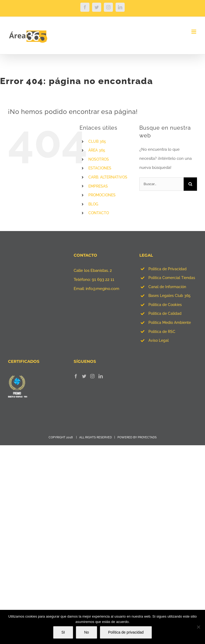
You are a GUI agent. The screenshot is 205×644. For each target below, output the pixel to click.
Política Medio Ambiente (170, 323)
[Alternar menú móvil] (194, 32)
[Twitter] (84, 376)
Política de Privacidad (167, 269)
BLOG (93, 204)
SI (63, 632)
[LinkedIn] (101, 376)
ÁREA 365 (97, 150)
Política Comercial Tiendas (172, 278)
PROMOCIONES (102, 195)
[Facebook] (76, 376)
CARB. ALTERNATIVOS (108, 177)
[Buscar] (190, 184)
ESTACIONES (100, 168)
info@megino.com (102, 289)
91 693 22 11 (103, 280)
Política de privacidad (126, 632)
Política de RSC (162, 332)
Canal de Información (167, 287)
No (86, 632)
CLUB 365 (97, 141)
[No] (198, 627)
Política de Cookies (165, 305)
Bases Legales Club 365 (169, 296)
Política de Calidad (165, 313)
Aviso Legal (159, 340)
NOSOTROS (99, 159)
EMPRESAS (98, 186)
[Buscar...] (161, 184)
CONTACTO (99, 213)
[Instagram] (92, 376)
